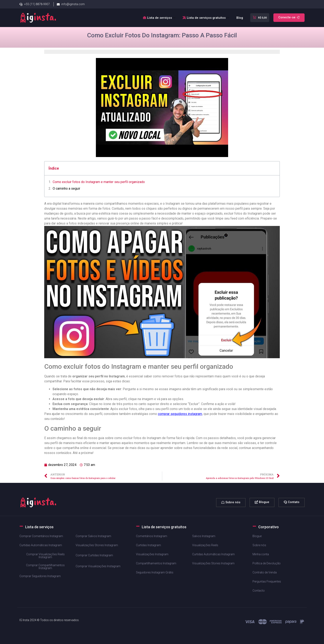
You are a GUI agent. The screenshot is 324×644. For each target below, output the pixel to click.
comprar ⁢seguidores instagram (180, 414)
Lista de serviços (160, 18)
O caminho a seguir (66, 188)
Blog (240, 18)
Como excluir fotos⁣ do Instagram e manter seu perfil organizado (99, 182)
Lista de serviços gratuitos (206, 18)
